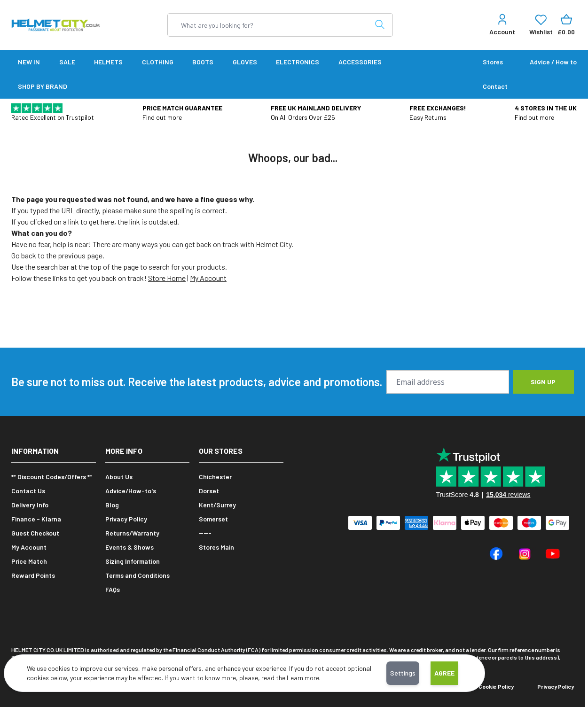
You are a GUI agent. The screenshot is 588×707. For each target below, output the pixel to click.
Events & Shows (129, 547)
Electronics (298, 62)
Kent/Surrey (217, 505)
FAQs (113, 589)
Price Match (29, 561)
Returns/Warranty (132, 533)
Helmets (108, 62)
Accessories (360, 62)
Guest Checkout (35, 533)
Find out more (162, 117)
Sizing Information (133, 561)
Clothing (158, 62)
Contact (495, 86)
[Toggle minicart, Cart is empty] (566, 25)
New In (29, 62)
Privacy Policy (126, 519)
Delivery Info (30, 505)
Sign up (543, 382)
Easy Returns (428, 117)
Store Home (167, 278)
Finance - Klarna (36, 519)
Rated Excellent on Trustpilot (53, 117)
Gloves (245, 62)
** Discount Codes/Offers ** (52, 477)
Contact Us (28, 491)
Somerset (213, 519)
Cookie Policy (496, 686)
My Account (208, 278)
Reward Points (33, 575)
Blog (112, 505)
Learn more (303, 678)
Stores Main (216, 547)
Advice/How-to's (131, 491)
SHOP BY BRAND (43, 86)
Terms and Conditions (137, 575)
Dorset (209, 491)
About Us (119, 477)
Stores (493, 62)
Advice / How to (553, 62)
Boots (203, 62)
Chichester (215, 477)
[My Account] (502, 25)
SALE (67, 62)
